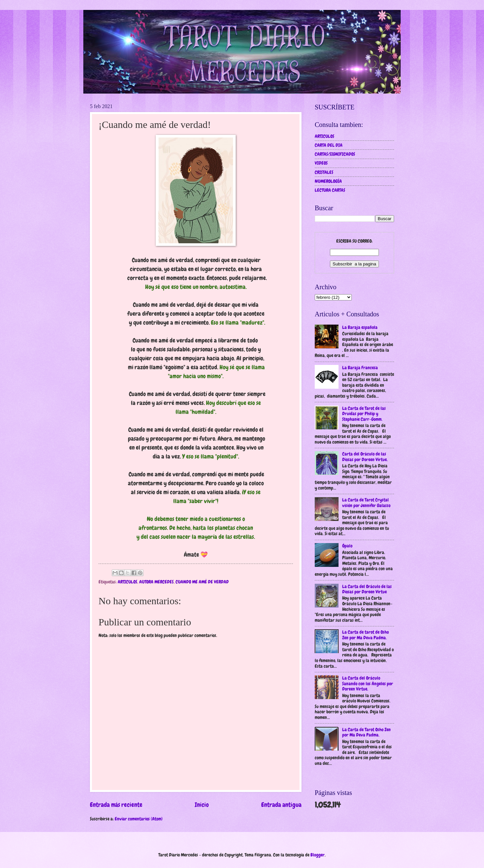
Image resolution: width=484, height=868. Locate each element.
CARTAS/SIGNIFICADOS (335, 154)
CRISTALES (324, 172)
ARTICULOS (127, 582)
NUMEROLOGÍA (328, 181)
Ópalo (347, 546)
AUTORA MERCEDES (156, 582)
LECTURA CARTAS (330, 190)
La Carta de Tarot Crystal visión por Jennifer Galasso (366, 503)
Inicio (202, 805)
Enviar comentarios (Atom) (139, 819)
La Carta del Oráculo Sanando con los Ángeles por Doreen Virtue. (368, 683)
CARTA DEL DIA (329, 145)
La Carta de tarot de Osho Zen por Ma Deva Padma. (365, 635)
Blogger (318, 855)
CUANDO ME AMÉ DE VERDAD (202, 582)
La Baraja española (360, 327)
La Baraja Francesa (360, 368)
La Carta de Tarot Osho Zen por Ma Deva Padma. (366, 732)
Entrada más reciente (116, 805)
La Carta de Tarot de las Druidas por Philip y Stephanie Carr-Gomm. (364, 414)
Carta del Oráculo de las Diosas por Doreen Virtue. (365, 457)
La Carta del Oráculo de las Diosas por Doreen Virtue (367, 589)
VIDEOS (321, 163)
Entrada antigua (281, 805)
